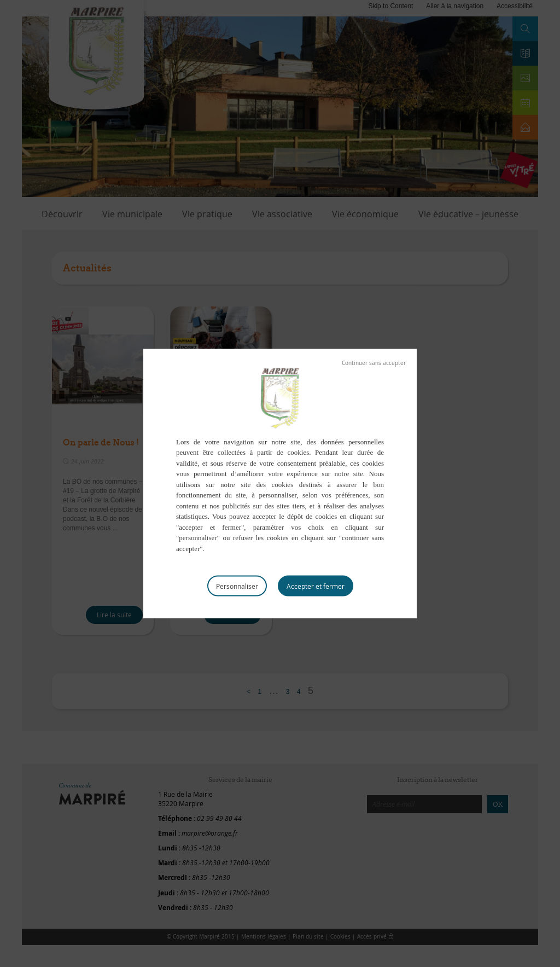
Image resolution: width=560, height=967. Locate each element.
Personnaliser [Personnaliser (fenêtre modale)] (237, 586)
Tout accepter (316, 586)
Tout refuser (374, 363)
